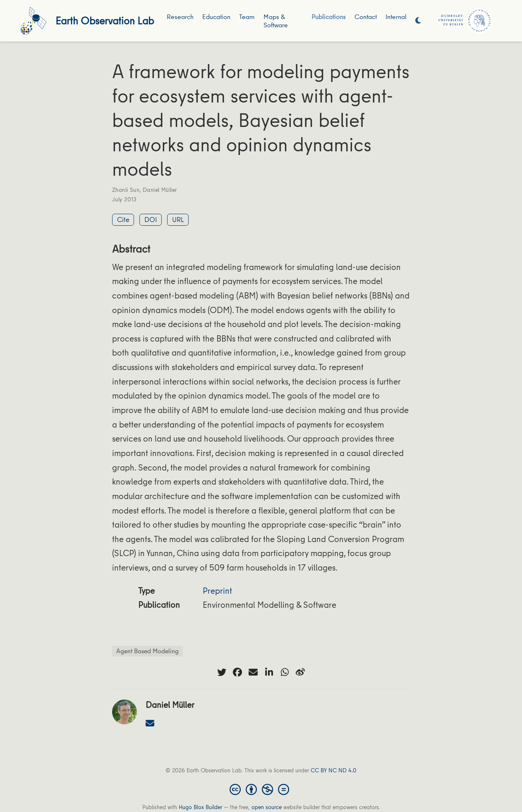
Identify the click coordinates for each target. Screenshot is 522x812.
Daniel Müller (160, 190)
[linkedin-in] (269, 672)
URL (178, 219)
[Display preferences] (418, 21)
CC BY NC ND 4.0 (334, 770)
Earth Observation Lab (105, 20)
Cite (123, 219)
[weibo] (300, 672)
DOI (151, 219)
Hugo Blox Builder (200, 807)
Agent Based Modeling (147, 651)
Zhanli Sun (126, 190)
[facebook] (237, 672)
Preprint (217, 591)
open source (267, 807)
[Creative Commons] (261, 789)
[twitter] (222, 672)
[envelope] (253, 672)
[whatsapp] (285, 672)
